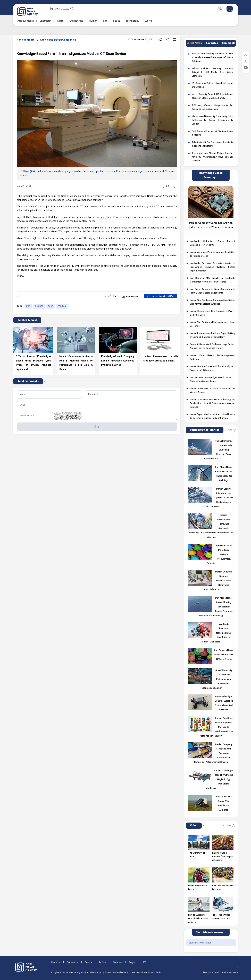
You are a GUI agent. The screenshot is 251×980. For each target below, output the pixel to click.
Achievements (26, 40)
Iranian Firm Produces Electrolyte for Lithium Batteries (213, 324)
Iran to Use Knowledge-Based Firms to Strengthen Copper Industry (213, 379)
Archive (103, 962)
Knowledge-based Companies (58, 40)
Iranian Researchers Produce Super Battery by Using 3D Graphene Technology (213, 335)
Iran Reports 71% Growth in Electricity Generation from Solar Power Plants (213, 280)
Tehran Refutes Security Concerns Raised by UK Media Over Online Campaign (213, 72)
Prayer (132, 962)
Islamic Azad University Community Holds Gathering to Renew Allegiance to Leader (213, 120)
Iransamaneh (231, 972)
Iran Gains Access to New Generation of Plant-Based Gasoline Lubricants (213, 291)
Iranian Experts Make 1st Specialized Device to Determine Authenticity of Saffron (213, 416)
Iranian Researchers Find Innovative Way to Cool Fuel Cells (213, 313)
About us (55, 962)
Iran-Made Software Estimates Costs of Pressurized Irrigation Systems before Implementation (213, 267)
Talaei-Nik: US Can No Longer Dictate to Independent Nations (213, 144)
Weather (118, 962)
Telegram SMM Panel (199, 943)
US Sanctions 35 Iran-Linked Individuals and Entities (213, 85)
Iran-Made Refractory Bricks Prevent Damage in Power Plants (213, 243)
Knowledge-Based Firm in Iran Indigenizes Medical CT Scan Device (71, 54)
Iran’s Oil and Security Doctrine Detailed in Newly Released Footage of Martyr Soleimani (213, 58)
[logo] (31, 11)
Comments (229, 43)
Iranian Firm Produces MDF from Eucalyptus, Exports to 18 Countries (213, 368)
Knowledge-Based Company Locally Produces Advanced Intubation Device (118, 361)
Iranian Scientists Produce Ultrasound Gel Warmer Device (213, 391)
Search (88, 962)
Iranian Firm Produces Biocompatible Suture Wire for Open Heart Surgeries (213, 302)
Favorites (212, 43)
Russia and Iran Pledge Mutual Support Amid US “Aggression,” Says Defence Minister (213, 157)
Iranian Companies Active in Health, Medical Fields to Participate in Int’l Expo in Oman (76, 363)
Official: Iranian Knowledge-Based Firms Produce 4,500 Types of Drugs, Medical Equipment (33, 363)
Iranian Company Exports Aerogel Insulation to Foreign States (213, 254)
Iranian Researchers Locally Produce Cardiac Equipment (160, 359)
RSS (144, 962)
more (230, 430)
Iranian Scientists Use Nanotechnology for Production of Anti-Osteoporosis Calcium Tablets (213, 403)
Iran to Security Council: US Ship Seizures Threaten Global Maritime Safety (213, 96)
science (39, 306)
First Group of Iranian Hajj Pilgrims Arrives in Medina (213, 133)
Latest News (194, 43)
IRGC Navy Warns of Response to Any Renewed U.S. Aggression (213, 107)
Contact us (73, 962)
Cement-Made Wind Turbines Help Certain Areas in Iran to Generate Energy (213, 346)
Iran (28, 306)
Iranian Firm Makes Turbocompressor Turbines (213, 357)
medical (62, 306)
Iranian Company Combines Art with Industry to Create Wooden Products (211, 225)
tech (51, 306)
